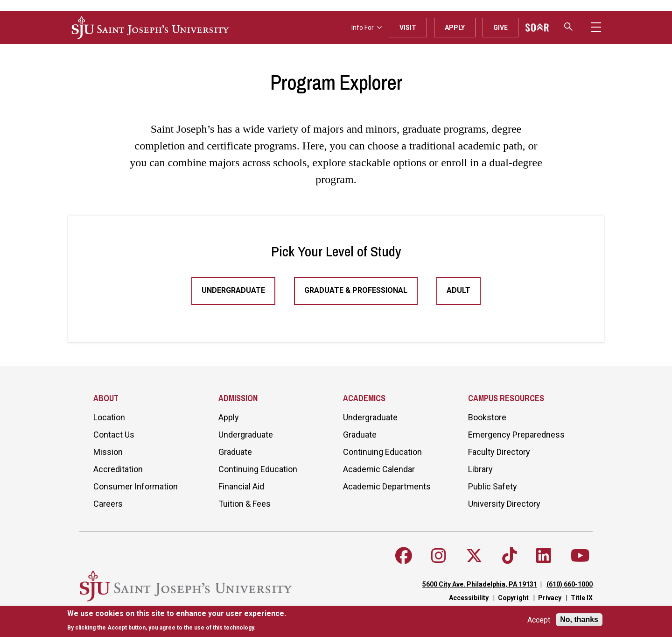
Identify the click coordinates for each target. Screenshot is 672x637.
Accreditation (118, 469)
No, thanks (579, 619)
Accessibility (469, 598)
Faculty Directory (499, 452)
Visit (408, 28)
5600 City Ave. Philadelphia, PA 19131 (480, 584)
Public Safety (493, 486)
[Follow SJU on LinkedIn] (544, 556)
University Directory (504, 504)
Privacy (550, 598)
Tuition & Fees (245, 504)
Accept (539, 620)
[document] (177, 620)
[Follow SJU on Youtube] (580, 556)
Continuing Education (258, 469)
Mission (108, 452)
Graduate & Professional (356, 290)
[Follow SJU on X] (474, 556)
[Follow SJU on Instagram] (439, 556)
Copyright (513, 598)
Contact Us (114, 435)
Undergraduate (233, 290)
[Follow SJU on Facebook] (404, 556)
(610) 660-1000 (570, 584)
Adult (458, 290)
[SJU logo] (150, 28)
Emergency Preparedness (516, 435)
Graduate (235, 452)
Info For (367, 28)
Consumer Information (136, 486)
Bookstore (487, 417)
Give (500, 28)
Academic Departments (387, 486)
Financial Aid (241, 486)
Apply (455, 28)
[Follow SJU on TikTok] (510, 556)
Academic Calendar (379, 469)
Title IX (582, 598)
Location (109, 417)
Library (480, 469)
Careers (108, 504)
